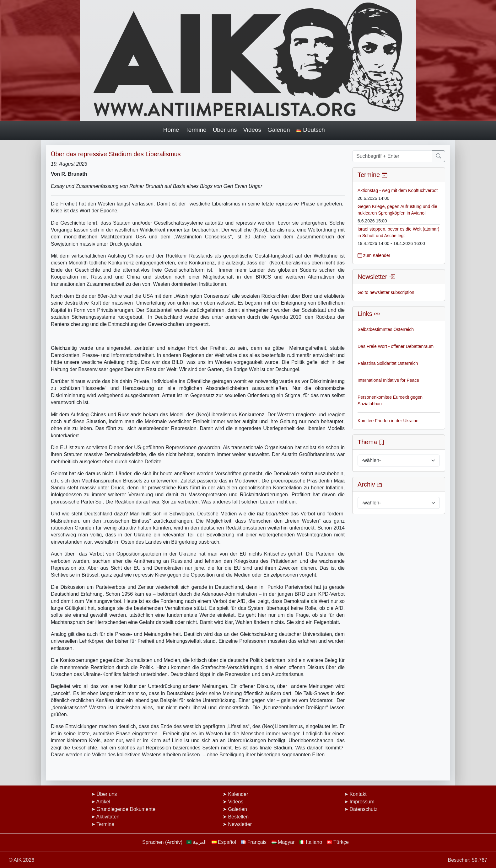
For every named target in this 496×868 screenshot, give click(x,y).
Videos (252, 130)
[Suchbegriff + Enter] (392, 156)
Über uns (225, 130)
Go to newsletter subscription (386, 292)
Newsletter (240, 824)
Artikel (103, 802)
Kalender (238, 794)
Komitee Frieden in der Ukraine (388, 421)
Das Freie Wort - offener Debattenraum (396, 346)
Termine (196, 130)
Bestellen (238, 817)
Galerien (279, 130)
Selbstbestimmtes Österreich (386, 329)
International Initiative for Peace (388, 380)
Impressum (362, 802)
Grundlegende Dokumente (126, 809)
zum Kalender (374, 255)
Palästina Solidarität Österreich (388, 363)
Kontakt (358, 794)
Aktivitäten (108, 817)
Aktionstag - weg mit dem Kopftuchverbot (398, 190)
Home (171, 130)
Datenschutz (363, 809)
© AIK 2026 (22, 860)
